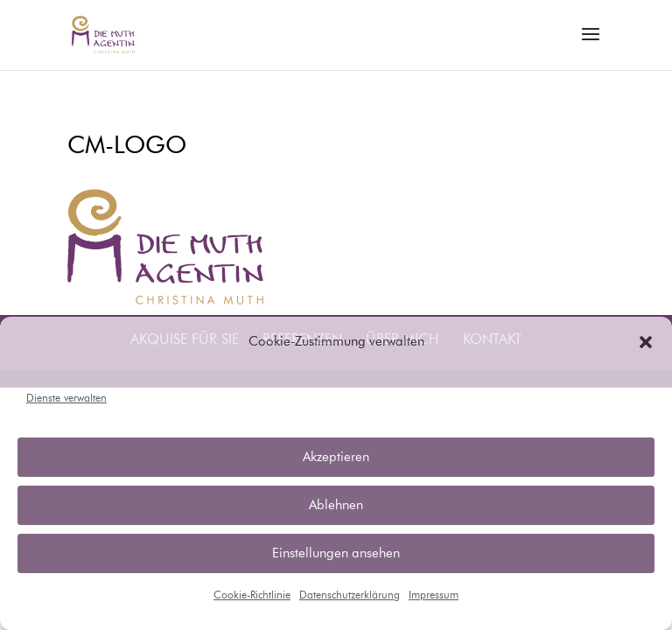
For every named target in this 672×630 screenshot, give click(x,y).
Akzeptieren (336, 457)
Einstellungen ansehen (336, 553)
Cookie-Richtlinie (252, 596)
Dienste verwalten (66, 399)
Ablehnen (336, 505)
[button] (646, 342)
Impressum (434, 596)
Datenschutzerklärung (350, 596)
